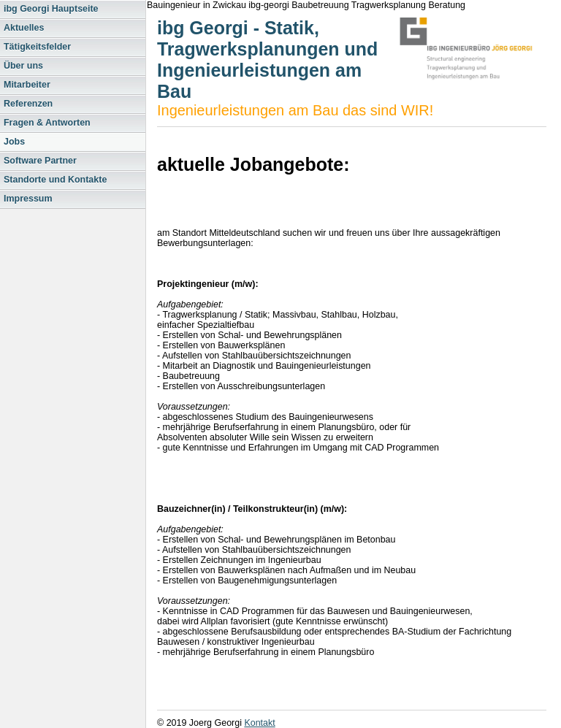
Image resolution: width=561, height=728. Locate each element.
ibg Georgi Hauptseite (51, 9)
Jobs (14, 142)
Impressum (28, 199)
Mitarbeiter (27, 85)
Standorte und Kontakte (55, 180)
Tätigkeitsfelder (37, 47)
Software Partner (40, 161)
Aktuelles (24, 28)
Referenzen (28, 104)
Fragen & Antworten (47, 123)
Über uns (23, 66)
